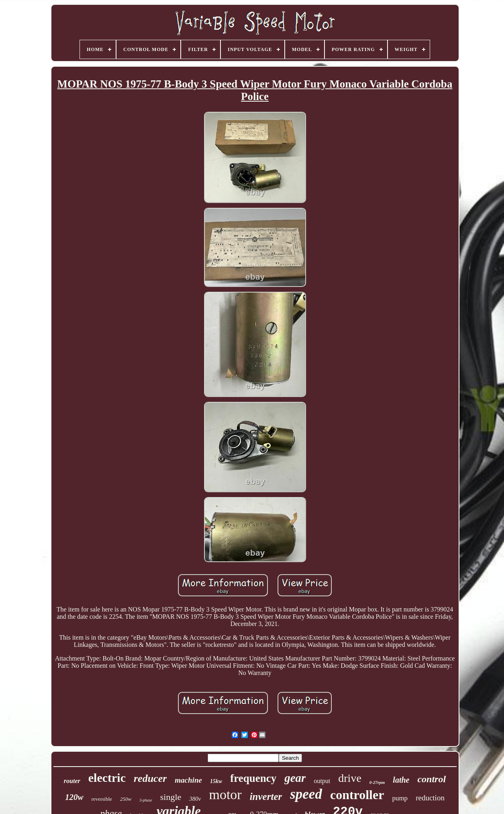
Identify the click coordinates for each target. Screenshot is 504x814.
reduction (430, 798)
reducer (150, 778)
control (432, 779)
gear (295, 778)
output (322, 781)
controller (357, 795)
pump (400, 798)
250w (126, 799)
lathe (401, 780)
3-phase (146, 800)
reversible (102, 799)
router (72, 781)
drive (350, 778)
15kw (216, 781)
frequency (253, 778)
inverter (266, 797)
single (171, 797)
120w (74, 797)
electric (107, 778)
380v (195, 799)
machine (188, 780)
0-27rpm (377, 782)
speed (306, 794)
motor (225, 795)
